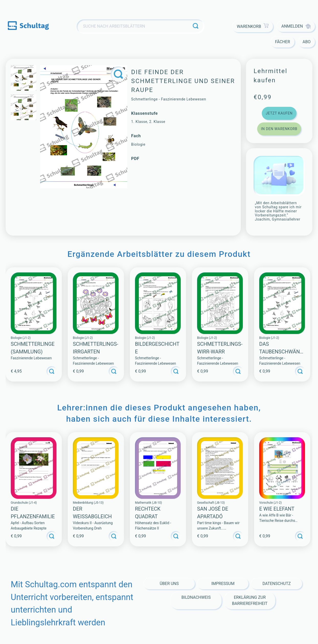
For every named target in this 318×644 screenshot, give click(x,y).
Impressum (223, 584)
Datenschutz (277, 584)
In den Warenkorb (279, 129)
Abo (307, 42)
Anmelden (296, 26)
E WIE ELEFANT (277, 509)
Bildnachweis (196, 597)
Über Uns (169, 584)
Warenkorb (253, 26)
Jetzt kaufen (279, 113)
